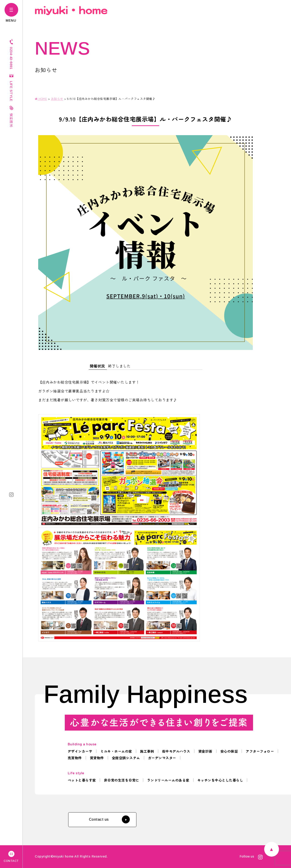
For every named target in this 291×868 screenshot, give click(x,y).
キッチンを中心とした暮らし (220, 780)
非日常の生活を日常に (122, 780)
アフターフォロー (260, 751)
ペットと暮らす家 (82, 780)
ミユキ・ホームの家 (116, 751)
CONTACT (11, 856)
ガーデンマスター (162, 758)
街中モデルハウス (176, 751)
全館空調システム (126, 758)
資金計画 (205, 751)
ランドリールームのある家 (168, 780)
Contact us (109, 819)
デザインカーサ (80, 751)
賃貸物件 (97, 758)
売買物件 (75, 758)
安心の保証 (229, 751)
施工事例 (147, 751)
